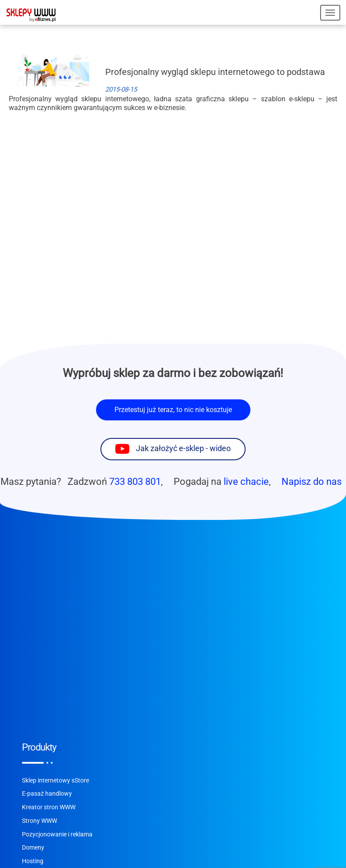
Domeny (33, 848)
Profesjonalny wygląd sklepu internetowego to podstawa (215, 72)
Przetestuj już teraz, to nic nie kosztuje (173, 410)
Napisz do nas (312, 481)
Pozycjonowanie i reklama (57, 834)
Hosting (33, 861)
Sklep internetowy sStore (55, 781)
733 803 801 (135, 481)
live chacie (246, 481)
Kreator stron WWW (49, 807)
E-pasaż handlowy (47, 794)
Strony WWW (39, 821)
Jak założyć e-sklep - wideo (183, 448)
